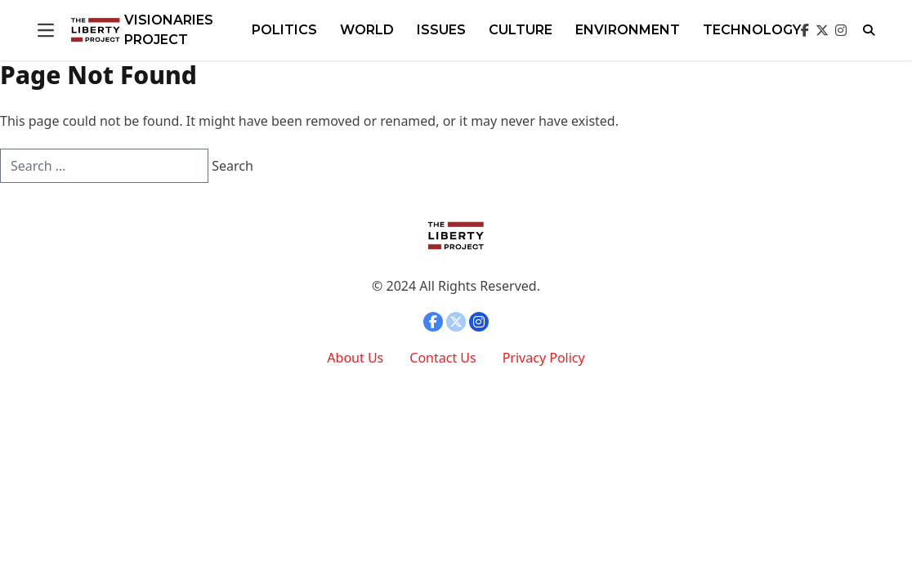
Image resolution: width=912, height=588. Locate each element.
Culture (521, 30)
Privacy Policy (544, 358)
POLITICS (284, 30)
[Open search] (869, 30)
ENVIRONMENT (628, 30)
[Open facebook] (805, 30)
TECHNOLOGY (752, 30)
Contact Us (443, 358)
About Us (355, 358)
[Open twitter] (822, 30)
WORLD (367, 30)
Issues (441, 30)
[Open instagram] (841, 30)
